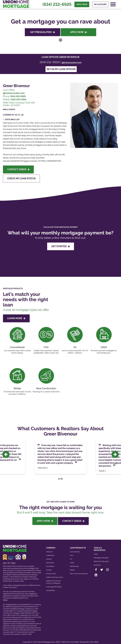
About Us (49, 549)
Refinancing (74, 564)
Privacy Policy (51, 571)
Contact (49, 567)
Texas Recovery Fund (24, 630)
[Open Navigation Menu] (113, 5)
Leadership (50, 553)
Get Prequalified (43, 32)
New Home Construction (79, 571)
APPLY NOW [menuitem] (82, 5)
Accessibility (51, 588)
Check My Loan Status (21, 178)
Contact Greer (18, 169)
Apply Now (78, 32)
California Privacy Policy (55, 575)
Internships (50, 560)
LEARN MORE (16, 318)
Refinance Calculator (101, 559)
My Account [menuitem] (100, 5)
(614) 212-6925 (57, 5)
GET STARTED (61, 246)
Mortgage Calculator (101, 555)
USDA (72, 560)
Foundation (50, 564)
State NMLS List (12, 120)
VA (71, 557)
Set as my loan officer (61, 69)
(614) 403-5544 (19, 99)
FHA (72, 553)
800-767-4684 (9, 561)
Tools (96, 552)
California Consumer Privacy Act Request (53, 579)
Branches (97, 563)
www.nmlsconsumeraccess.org (13, 566)
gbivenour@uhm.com (72, 63)
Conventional (75, 549)
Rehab (72, 567)
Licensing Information (54, 584)
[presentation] (6, 453)
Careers (49, 557)
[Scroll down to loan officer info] (60, 39)
